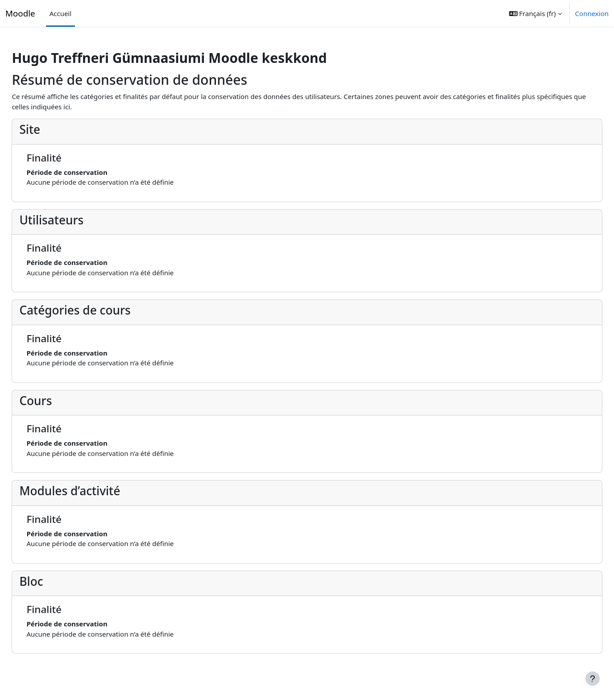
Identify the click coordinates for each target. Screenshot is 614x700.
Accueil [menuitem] (60, 13)
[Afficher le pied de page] (593, 679)
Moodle (20, 13)
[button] (535, 13)
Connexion (592, 13)
